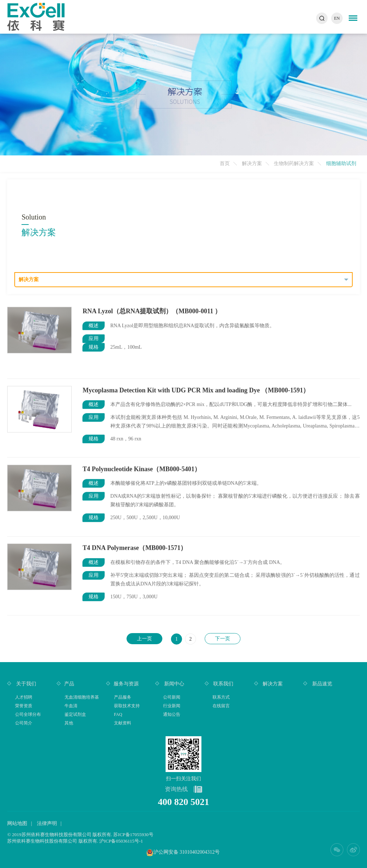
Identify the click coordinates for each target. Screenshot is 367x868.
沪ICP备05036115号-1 (121, 841)
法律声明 (47, 823)
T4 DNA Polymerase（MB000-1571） (135, 548)
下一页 (223, 639)
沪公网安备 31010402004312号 (187, 852)
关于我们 (25, 684)
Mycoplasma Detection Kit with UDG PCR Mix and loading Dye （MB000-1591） (196, 390)
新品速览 (321, 684)
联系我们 (223, 684)
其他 (69, 723)
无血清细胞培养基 (82, 697)
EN (337, 18)
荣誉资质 (24, 706)
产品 (69, 684)
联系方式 (221, 697)
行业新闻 (172, 706)
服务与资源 (126, 684)
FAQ (118, 714)
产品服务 (123, 697)
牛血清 (71, 706)
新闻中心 (173, 684)
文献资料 (123, 723)
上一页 (144, 639)
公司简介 (24, 723)
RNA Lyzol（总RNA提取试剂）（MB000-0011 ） (152, 311)
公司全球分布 (28, 714)
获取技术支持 (127, 706)
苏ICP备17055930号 (133, 835)
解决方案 (252, 163)
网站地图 (17, 823)
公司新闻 (172, 697)
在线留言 (221, 706)
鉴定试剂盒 (75, 714)
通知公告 (172, 714)
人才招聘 (24, 697)
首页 (225, 163)
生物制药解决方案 (294, 163)
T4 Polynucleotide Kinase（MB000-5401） (142, 469)
